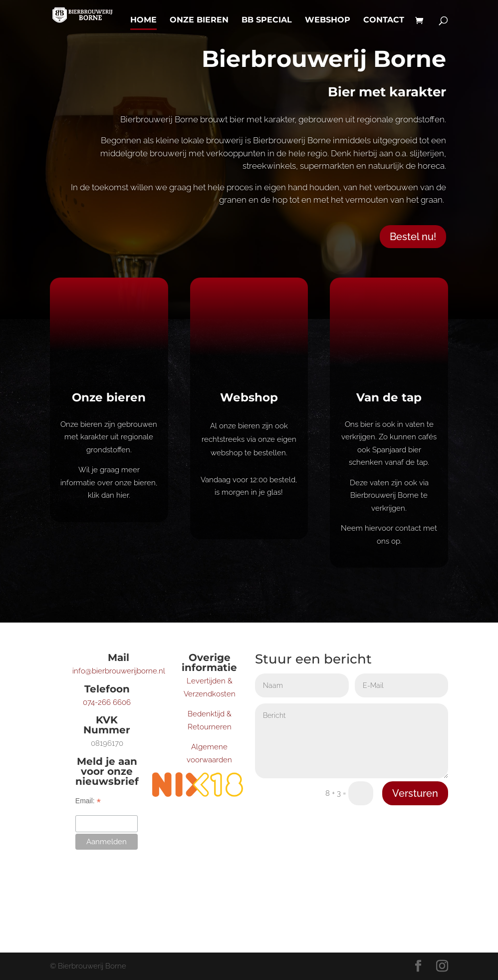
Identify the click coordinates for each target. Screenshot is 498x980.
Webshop (328, 20)
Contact (384, 20)
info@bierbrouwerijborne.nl (119, 671)
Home (143, 20)
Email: (88, 801)
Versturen (415, 793)
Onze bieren (199, 20)
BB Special (267, 20)
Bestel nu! (413, 237)
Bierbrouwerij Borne (324, 59)
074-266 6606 (107, 702)
